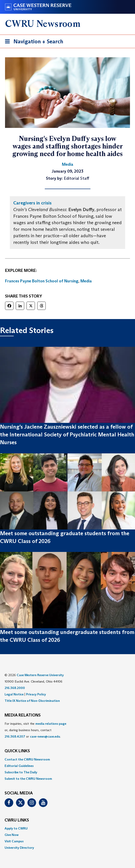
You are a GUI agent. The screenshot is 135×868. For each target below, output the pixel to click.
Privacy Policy (36, 694)
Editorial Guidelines (19, 766)
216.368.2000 (15, 688)
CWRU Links (17, 820)
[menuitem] (67, 759)
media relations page (51, 724)
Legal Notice (14, 694)
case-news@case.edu (45, 736)
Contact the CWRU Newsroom (27, 759)
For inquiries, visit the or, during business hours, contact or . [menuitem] (35, 730)
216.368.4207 (15, 736)
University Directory (19, 848)
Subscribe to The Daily (21, 772)
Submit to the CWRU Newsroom (28, 779)
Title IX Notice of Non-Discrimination (32, 701)
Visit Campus (14, 841)
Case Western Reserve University (40, 675)
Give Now (12, 835)
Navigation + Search (33, 42)
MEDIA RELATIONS (23, 715)
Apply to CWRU (16, 828)
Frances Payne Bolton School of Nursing (42, 281)
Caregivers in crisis (32, 203)
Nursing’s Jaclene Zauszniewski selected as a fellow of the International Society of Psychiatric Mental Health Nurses (67, 435)
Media (86, 281)
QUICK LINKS (17, 751)
